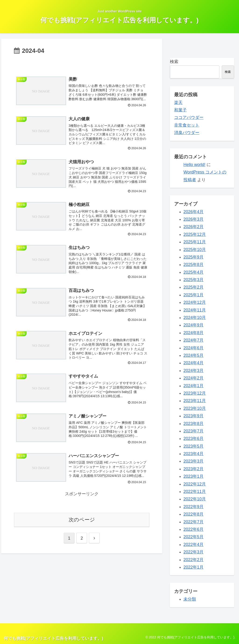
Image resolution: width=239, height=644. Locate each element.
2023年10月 (195, 408)
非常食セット (187, 125)
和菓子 (180, 110)
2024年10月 (195, 318)
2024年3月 (193, 371)
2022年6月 (193, 529)
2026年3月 (193, 219)
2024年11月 (195, 310)
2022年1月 (193, 567)
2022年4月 (193, 545)
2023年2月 (193, 469)
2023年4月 (193, 454)
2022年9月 (193, 507)
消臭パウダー (187, 133)
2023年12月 (195, 393)
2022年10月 (195, 499)
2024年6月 (193, 348)
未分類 (190, 599)
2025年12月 (195, 234)
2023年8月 (193, 424)
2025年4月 (193, 272)
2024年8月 (193, 333)
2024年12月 (195, 302)
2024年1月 (193, 386)
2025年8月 (193, 265)
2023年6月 (193, 439)
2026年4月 (193, 212)
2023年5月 (193, 446)
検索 (174, 62)
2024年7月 (193, 340)
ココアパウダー (189, 117)
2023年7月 (193, 431)
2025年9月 (193, 257)
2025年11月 (195, 242)
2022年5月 (193, 537)
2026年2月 (193, 227)
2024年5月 (193, 355)
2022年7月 (193, 522)
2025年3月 (193, 280)
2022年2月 (193, 560)
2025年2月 (193, 287)
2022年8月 (193, 514)
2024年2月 (193, 378)
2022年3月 (193, 552)
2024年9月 (193, 325)
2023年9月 (193, 416)
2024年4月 (193, 363)
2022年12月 (195, 484)
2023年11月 (195, 401)
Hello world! (194, 165)
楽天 (178, 103)
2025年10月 (195, 250)
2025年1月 (193, 295)
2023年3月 (193, 461)
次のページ (82, 520)
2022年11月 (195, 492)
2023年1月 (193, 476)
